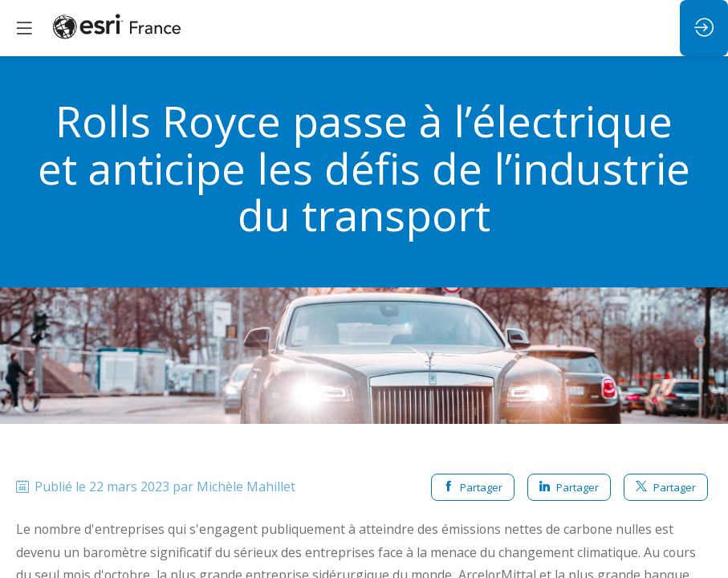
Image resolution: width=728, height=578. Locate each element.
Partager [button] (473, 487)
